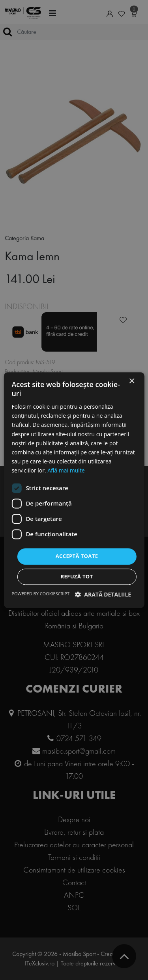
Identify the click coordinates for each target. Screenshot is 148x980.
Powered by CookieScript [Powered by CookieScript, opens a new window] (40, 594)
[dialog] (74, 490)
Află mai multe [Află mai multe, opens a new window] (66, 470)
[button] (103, 594)
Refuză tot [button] (77, 576)
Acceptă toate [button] (77, 556)
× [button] (132, 381)
